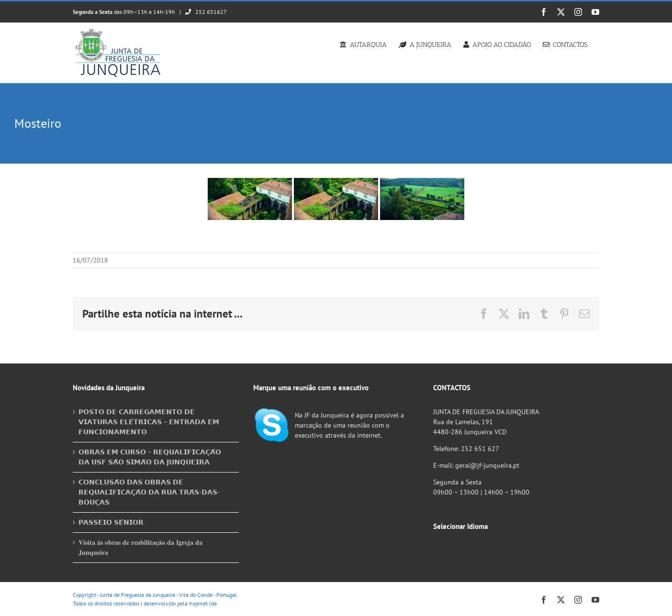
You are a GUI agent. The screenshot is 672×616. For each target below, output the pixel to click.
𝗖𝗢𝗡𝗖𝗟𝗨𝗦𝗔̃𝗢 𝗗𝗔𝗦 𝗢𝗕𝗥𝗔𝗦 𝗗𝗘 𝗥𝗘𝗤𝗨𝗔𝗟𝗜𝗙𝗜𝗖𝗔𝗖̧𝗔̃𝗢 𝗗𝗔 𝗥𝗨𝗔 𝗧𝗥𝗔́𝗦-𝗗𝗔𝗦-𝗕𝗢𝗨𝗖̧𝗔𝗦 (149, 492)
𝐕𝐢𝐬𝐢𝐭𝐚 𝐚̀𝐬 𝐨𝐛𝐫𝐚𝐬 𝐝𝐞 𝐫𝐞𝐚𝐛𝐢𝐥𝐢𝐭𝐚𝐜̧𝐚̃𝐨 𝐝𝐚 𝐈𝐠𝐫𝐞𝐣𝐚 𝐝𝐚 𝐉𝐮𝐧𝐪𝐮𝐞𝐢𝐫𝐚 (140, 547)
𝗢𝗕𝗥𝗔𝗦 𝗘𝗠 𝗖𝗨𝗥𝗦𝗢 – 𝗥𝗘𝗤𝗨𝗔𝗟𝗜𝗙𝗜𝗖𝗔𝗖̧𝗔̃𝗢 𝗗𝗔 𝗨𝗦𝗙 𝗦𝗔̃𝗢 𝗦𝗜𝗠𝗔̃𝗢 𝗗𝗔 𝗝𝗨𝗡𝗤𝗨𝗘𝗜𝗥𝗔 (150, 457)
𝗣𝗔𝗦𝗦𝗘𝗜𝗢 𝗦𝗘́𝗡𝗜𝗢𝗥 (111, 522)
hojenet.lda (203, 603)
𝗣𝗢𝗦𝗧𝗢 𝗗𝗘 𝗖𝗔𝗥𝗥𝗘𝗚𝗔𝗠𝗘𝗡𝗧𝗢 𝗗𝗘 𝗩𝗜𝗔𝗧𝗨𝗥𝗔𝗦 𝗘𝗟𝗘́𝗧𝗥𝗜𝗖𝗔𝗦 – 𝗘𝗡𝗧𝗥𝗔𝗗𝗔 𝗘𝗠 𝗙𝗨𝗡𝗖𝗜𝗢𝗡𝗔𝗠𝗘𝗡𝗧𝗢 (149, 422)
